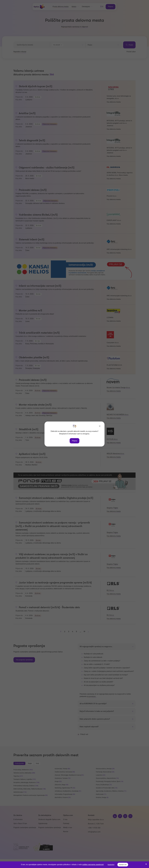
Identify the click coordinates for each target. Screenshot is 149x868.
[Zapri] (100, 426)
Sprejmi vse (123, 865)
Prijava (75, 441)
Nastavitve (111, 865)
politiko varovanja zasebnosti (93, 865)
